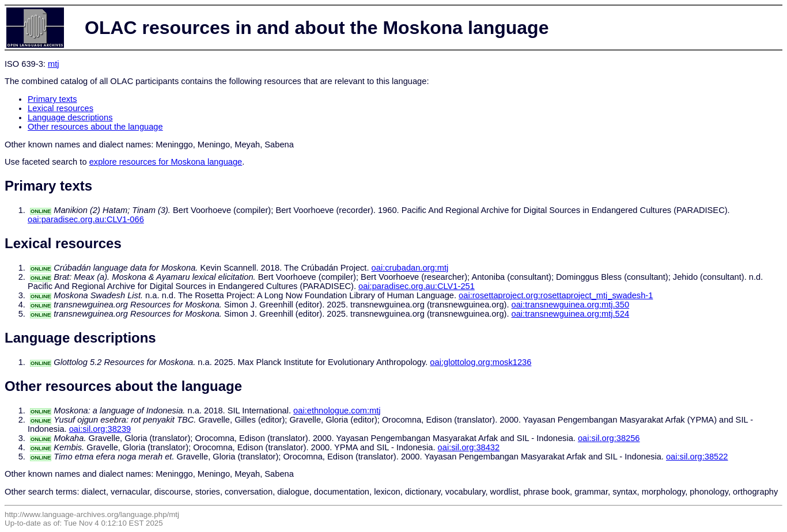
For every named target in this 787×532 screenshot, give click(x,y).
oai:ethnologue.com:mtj (337, 411)
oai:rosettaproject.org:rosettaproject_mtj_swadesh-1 (556, 295)
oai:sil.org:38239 (100, 429)
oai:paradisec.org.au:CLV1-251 (417, 286)
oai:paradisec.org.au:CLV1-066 (86, 219)
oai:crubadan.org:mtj (410, 268)
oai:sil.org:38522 (697, 457)
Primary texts (52, 99)
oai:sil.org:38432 (469, 447)
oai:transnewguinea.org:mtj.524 (571, 314)
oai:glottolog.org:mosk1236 (480, 362)
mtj (54, 64)
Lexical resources (60, 108)
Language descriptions (70, 117)
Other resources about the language (95, 127)
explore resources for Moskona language (166, 162)
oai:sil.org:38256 (609, 438)
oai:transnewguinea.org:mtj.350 (571, 305)
